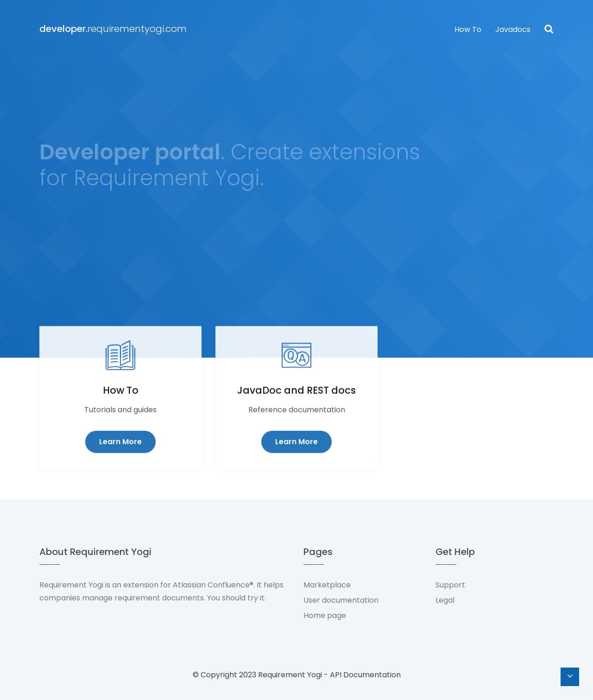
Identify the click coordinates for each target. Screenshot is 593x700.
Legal (445, 600)
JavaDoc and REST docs (296, 406)
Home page (325, 615)
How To (468, 29)
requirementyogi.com (113, 29)
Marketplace (327, 585)
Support (450, 585)
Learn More (120, 457)
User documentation (341, 600)
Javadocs (513, 29)
